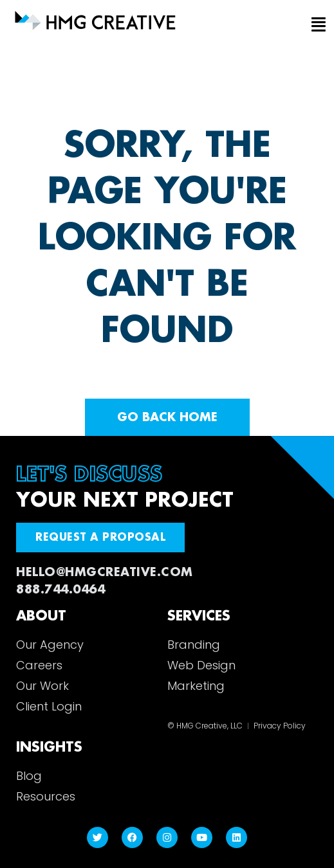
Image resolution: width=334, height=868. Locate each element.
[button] (309, 25)
